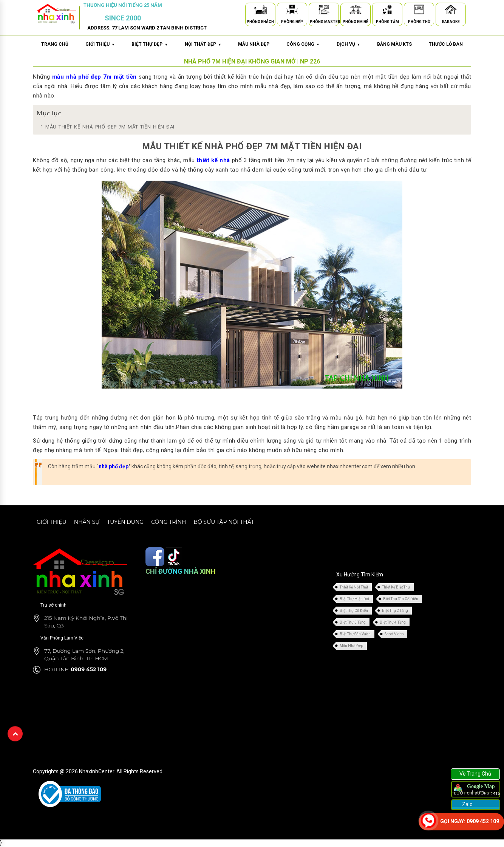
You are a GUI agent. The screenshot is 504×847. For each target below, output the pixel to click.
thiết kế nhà (213, 160)
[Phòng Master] (324, 11)
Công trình (169, 522)
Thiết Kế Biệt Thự (396, 587)
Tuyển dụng (125, 522)
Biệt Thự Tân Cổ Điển (401, 599)
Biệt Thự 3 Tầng (353, 622)
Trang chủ (55, 44)
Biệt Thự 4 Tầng (393, 622)
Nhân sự (87, 522)
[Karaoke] (451, 11)
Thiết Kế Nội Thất (354, 587)
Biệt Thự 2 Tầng (395, 611)
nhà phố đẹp (114, 466)
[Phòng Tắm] (387, 11)
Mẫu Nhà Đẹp (351, 646)
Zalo (467, 804)
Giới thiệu (52, 522)
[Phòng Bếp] (292, 11)
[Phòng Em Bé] (356, 11)
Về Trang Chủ (475, 774)
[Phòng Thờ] (419, 11)
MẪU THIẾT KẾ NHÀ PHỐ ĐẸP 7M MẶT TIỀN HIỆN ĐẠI (107, 127)
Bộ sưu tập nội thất (224, 522)
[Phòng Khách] (260, 11)
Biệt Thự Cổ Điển (354, 611)
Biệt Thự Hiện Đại (354, 599)
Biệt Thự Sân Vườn (355, 634)
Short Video (394, 634)
